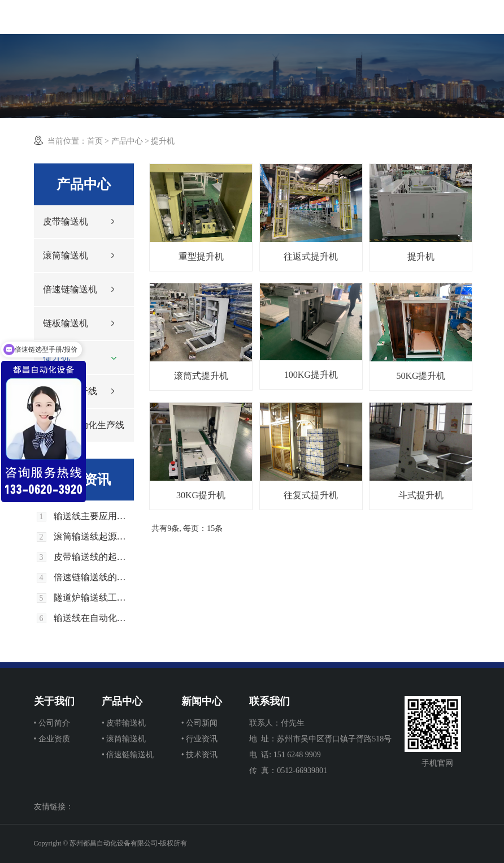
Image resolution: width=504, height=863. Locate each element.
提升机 (57, 357)
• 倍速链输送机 (128, 755)
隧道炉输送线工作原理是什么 (94, 598)
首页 (95, 141)
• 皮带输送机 (124, 723)
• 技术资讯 (199, 755)
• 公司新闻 (199, 723)
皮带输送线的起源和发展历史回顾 (94, 557)
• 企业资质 (52, 739)
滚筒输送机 (66, 255)
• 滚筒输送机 (124, 739)
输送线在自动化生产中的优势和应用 (94, 618)
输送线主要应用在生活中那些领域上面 (94, 516)
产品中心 (127, 141)
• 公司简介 (52, 723)
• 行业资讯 (199, 739)
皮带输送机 (66, 221)
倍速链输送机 (70, 289)
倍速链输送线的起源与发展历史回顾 (94, 577)
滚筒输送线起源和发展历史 (94, 537)
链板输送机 (66, 323)
